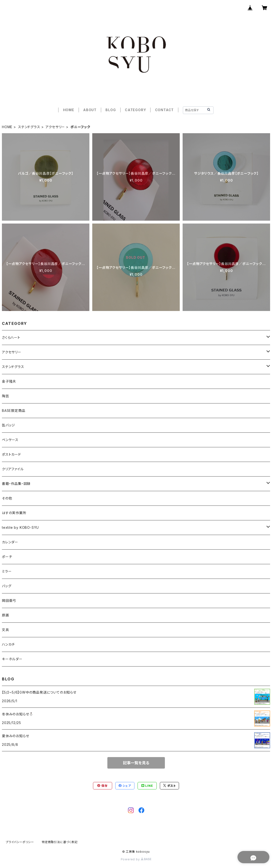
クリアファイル (13, 469)
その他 (7, 498)
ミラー (7, 571)
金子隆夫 (9, 381)
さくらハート (11, 337)
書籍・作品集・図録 (16, 484)
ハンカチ (8, 644)
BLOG (111, 110)
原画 (6, 615)
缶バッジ (9, 425)
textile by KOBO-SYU (20, 527)
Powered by (136, 859)
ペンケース (10, 440)
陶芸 (6, 396)
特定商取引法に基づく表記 (60, 842)
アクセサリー (55, 127)
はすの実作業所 (14, 513)
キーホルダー (12, 659)
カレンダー (10, 542)
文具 (6, 630)
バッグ (7, 586)
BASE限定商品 (14, 411)
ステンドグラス (29, 127)
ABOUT (90, 110)
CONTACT (165, 110)
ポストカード (12, 454)
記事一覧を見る (136, 763)
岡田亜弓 (9, 601)
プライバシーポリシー (20, 842)
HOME (69, 110)
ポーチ (7, 557)
